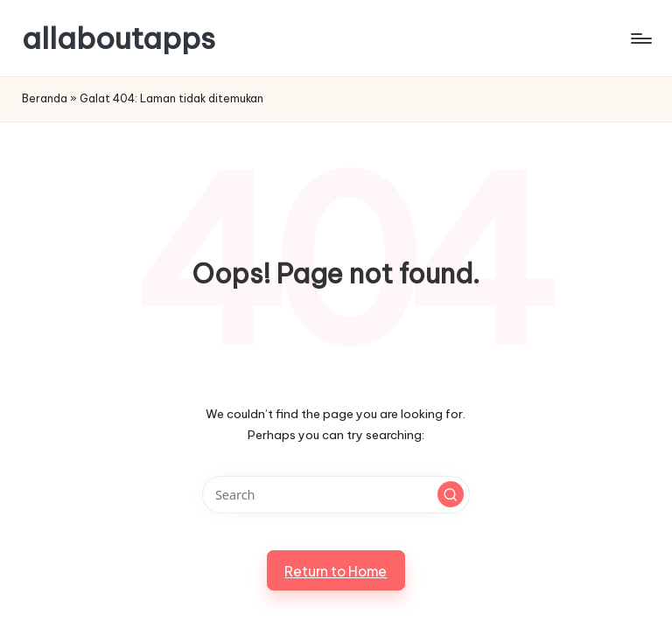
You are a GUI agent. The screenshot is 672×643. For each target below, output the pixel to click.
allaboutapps (119, 38)
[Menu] (640, 38)
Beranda (45, 98)
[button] (451, 494)
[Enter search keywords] (336, 495)
